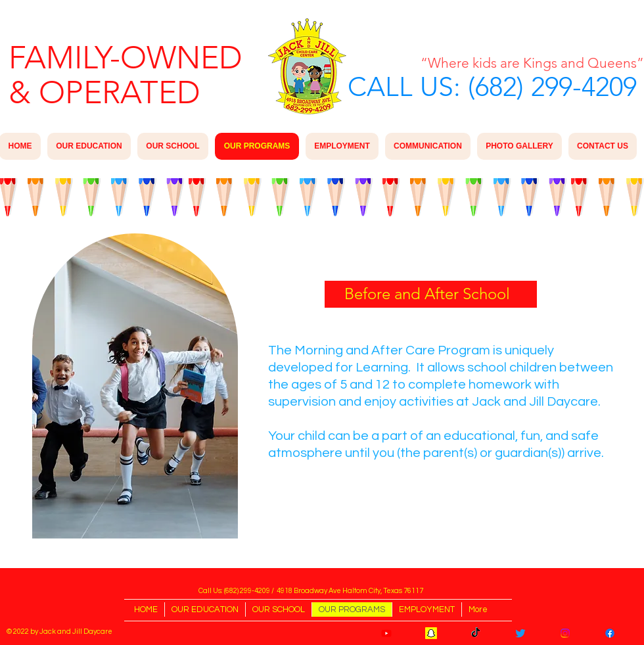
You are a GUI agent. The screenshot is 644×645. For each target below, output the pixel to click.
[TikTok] (476, 633)
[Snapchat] (431, 633)
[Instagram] (565, 633)
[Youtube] (386, 633)
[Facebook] (610, 633)
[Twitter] (520, 633)
